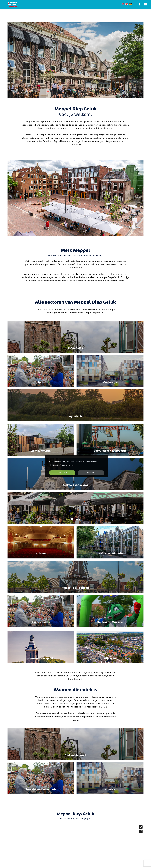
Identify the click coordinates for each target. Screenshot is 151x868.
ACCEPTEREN (62, 473)
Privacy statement (67, 465)
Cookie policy (54, 465)
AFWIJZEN (91, 473)
